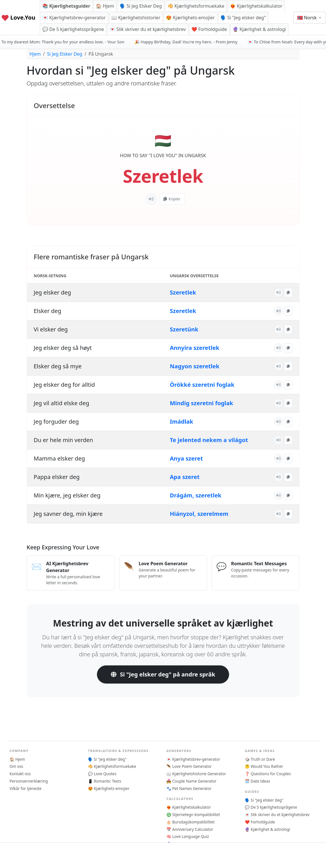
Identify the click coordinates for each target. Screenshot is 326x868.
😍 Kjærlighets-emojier (190, 18)
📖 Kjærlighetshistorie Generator (196, 774)
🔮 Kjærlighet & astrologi (259, 29)
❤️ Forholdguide (209, 29)
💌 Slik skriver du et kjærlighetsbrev (148, 29)
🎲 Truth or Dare (260, 759)
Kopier (172, 199)
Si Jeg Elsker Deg (65, 54)
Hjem (35, 54)
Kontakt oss (20, 774)
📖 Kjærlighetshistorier (136, 18)
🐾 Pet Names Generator (189, 788)
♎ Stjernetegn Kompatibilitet (193, 815)
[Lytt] (151, 199)
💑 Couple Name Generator (192, 781)
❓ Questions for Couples (268, 774)
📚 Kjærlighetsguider (66, 6)
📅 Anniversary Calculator (190, 829)
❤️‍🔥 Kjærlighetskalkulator (256, 6)
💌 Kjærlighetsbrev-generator (74, 18)
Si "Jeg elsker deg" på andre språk (163, 674)
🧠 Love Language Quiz (188, 836)
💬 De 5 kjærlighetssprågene (73, 29)
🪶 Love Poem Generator (189, 766)
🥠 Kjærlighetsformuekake (196, 6)
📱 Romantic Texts (105, 781)
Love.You (18, 17)
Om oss (16, 766)
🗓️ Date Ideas (258, 781)
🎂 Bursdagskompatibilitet (191, 822)
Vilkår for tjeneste (26, 788)
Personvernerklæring (29, 781)
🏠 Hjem (105, 6)
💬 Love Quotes (102, 774)
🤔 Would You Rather (264, 766)
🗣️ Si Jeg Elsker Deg (141, 6)
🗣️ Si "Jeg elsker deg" (243, 18)
